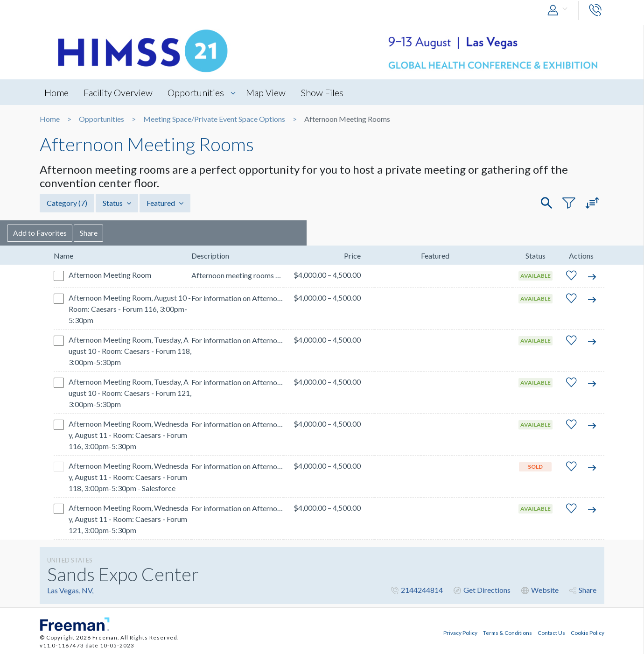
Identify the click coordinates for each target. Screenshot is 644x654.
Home (56, 92)
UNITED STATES (70, 560)
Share (122, 233)
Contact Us (551, 632)
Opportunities (197, 92)
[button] (560, 11)
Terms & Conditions (507, 632)
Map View (267, 92)
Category (67, 203)
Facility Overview (119, 92)
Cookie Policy (588, 632)
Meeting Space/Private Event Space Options (214, 119)
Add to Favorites (73, 233)
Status (117, 203)
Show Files (324, 92)
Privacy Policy (460, 632)
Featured (165, 203)
